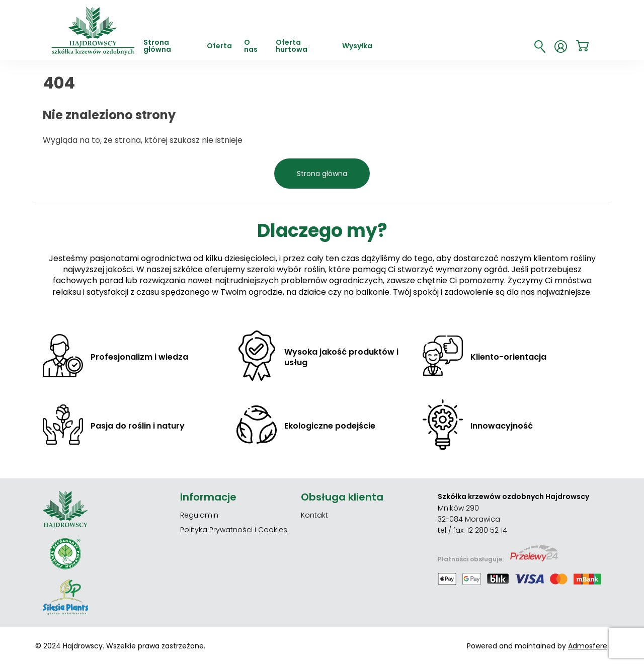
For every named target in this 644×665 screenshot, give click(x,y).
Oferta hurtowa (292, 47)
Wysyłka (357, 47)
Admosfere (588, 646)
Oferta (219, 47)
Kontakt (314, 515)
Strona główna (157, 47)
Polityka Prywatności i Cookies (234, 530)
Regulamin (199, 515)
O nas (251, 47)
